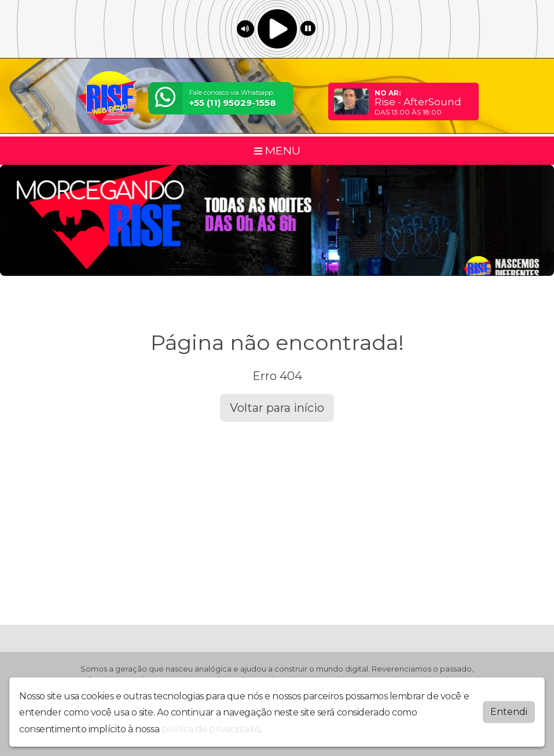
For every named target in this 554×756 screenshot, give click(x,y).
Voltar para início (277, 408)
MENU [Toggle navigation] (277, 150)
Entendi (509, 712)
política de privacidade (211, 729)
